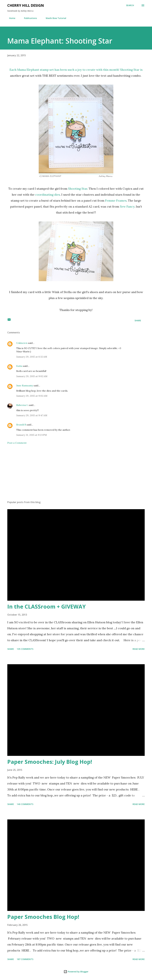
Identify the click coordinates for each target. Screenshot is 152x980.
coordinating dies (48, 195)
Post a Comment (17, 443)
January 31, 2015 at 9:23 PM (32, 435)
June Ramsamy (25, 385)
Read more (139, 649)
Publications (29, 18)
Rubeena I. (22, 405)
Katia (19, 366)
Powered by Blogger (76, 972)
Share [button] (138, 320)
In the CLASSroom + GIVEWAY (47, 607)
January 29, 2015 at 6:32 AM (32, 357)
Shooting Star (130, 70)
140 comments (25, 804)
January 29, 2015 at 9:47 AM (32, 415)
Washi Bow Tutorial (54, 18)
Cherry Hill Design (26, 5)
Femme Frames (116, 200)
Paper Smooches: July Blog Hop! (50, 762)
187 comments (25, 959)
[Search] (130, 5)
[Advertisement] (76, 475)
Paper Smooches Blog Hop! (43, 917)
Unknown (22, 343)
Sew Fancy (127, 206)
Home (10, 18)
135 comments (25, 649)
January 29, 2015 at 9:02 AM (32, 376)
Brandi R (21, 425)
